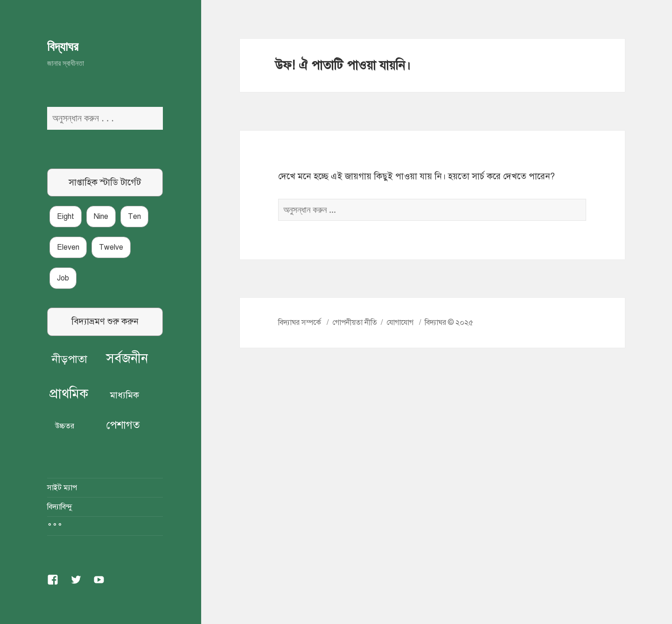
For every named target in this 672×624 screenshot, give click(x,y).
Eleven (68, 247)
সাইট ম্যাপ (62, 488)
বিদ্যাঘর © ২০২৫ (449, 323)
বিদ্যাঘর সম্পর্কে (300, 323)
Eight (66, 217)
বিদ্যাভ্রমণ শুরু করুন (105, 321)
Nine (101, 217)
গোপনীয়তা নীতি (355, 323)
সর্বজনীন (127, 358)
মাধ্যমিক (125, 395)
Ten (134, 217)
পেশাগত (123, 425)
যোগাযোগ (400, 323)
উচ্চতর (65, 426)
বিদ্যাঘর (63, 46)
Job (63, 278)
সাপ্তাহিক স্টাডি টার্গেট (105, 182)
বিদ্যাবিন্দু (59, 507)
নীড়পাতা (70, 359)
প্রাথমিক (69, 394)
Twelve (111, 247)
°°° (55, 526)
